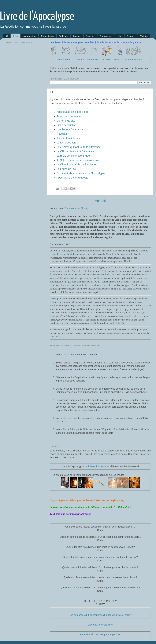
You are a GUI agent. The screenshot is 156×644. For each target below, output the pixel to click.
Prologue (63, 36)
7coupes (131, 36)
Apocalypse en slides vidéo (73, 112)
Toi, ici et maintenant (69, 138)
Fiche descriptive (134, 60)
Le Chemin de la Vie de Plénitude (76, 165)
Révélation (63, 134)
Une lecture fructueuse (70, 129)
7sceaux (90, 36)
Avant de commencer (87, 60)
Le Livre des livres (67, 143)
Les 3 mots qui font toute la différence (79, 147)
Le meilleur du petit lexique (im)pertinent (100, 634)
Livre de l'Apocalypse (37, 17)
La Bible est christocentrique (73, 156)
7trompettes (106, 36)
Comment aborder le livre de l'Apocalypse (81, 173)
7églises (77, 36)
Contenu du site (112, 60)
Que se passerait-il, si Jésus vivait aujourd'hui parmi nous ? (100, 615)
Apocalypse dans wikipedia (73, 178)
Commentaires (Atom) (77, 208)
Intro (15, 36)
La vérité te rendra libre (100, 625)
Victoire (144, 36)
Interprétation (29, 36)
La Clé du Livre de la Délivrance (75, 151)
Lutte (119, 36)
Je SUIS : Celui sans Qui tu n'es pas (78, 160)
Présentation (47, 36)
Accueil (100, 201)
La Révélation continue (97, 466)
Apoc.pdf (54, 337)
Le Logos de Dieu (67, 169)
